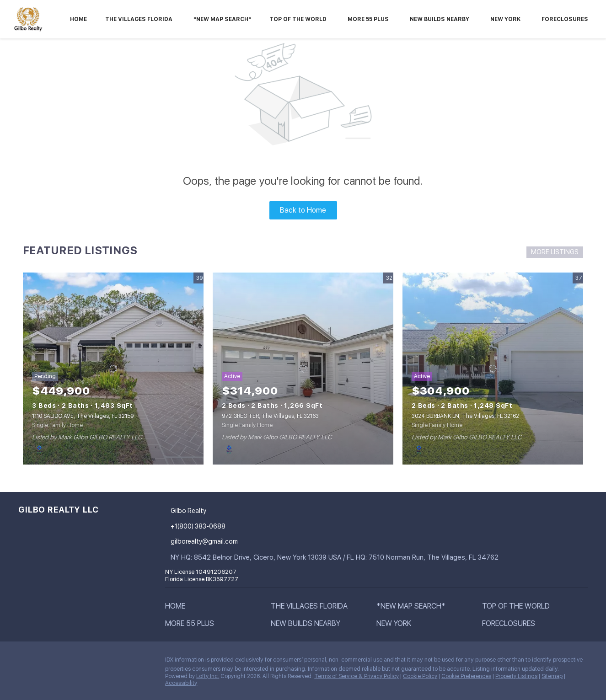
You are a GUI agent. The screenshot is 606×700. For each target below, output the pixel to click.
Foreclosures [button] (565, 19)
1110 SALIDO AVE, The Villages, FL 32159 (83, 416)
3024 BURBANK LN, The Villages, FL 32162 (465, 416)
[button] (177, 608)
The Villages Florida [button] (139, 19)
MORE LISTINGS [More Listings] (555, 252)
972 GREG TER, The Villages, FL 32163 (270, 416)
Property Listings (516, 676)
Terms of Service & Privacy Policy (357, 676)
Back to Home (303, 210)
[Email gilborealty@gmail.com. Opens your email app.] (221, 542)
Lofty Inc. (208, 676)
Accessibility (181, 683)
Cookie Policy (420, 676)
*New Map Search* (222, 19)
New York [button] (505, 19)
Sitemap (552, 676)
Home (78, 19)
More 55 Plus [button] (368, 19)
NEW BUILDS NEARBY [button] (440, 19)
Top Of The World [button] (298, 19)
